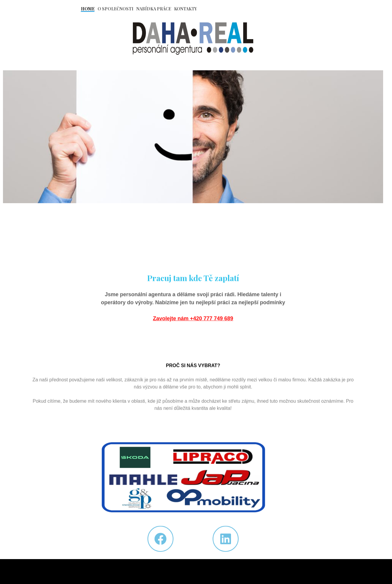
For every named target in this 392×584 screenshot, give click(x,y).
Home (88, 9)
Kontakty (185, 9)
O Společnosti (115, 9)
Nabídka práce (154, 9)
